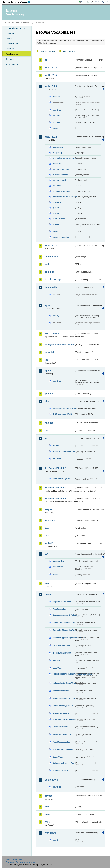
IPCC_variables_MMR (62, 414)
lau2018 (49, 543)
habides (49, 423)
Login (83, 2)
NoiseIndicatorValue (62, 691)
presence (57, 202)
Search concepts (69, 51)
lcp (46, 554)
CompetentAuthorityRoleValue (64, 615)
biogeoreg (57, 153)
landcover (50, 520)
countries (57, 110)
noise (48, 594)
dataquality (51, 287)
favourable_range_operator (64, 158)
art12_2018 (51, 75)
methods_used (59, 180)
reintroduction (59, 219)
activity (56, 316)
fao (46, 360)
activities (57, 96)
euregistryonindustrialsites (60, 344)
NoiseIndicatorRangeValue (64, 683)
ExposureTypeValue (61, 645)
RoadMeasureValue (61, 742)
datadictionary (53, 279)
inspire (48, 509)
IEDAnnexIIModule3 (55, 488)
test (47, 807)
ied (46, 438)
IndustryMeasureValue (63, 653)
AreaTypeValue (59, 609)
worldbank (50, 833)
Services (9, 59)
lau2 (47, 535)
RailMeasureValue (61, 727)
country (56, 840)
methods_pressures (62, 169)
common (50, 272)
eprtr (47, 305)
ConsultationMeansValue (64, 623)
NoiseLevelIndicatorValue (64, 698)
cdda (47, 264)
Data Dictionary (27, 23)
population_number (61, 191)
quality (56, 208)
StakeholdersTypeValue (63, 749)
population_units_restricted (64, 197)
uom (47, 814)
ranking (56, 213)
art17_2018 (51, 246)
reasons (56, 122)
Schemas (10, 49)
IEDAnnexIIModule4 (55, 499)
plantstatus (58, 567)
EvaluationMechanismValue (64, 630)
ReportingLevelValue (62, 734)
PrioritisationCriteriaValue (64, 719)
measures (57, 164)
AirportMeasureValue (62, 602)
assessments (58, 147)
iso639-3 (56, 660)
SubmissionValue (60, 770)
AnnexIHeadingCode (62, 478)
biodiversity (51, 257)
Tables (8, 38)
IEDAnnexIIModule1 (55, 468)
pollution (57, 186)
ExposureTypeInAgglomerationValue (64, 638)
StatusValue (58, 757)
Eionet (17, 23)
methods (57, 115)
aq (46, 60)
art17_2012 (51, 137)
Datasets (10, 33)
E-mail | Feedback (14, 859)
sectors (56, 574)
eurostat (49, 352)
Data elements (12, 44)
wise (47, 822)
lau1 (47, 528)
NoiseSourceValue (61, 713)
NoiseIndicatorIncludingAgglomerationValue (64, 674)
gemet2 (49, 394)
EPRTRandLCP (53, 334)
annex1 (56, 445)
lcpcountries (58, 561)
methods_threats (60, 175)
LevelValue (57, 668)
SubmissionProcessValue (64, 763)
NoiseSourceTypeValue (63, 706)
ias (46, 431)
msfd (47, 583)
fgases (48, 371)
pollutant (57, 459)
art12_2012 (51, 68)
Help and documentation (17, 28)
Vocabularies (12, 54)
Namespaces (12, 64)
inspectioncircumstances (64, 451)
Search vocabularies (48, 51)
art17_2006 (51, 86)
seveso (49, 796)
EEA (17, 2)
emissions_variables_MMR (64, 408)
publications (51, 780)
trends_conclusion (61, 237)
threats (56, 224)
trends (55, 128)
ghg (47, 401)
